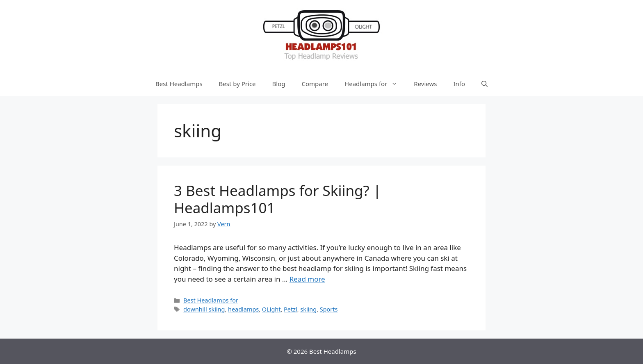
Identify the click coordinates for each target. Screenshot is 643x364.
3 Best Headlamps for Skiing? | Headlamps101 (277, 199)
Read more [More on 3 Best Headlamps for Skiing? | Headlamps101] (307, 279)
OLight (271, 309)
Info (459, 84)
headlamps (243, 309)
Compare (315, 84)
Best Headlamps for (211, 300)
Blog (279, 84)
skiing (308, 309)
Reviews (425, 84)
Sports (329, 309)
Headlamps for (375, 84)
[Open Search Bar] (485, 84)
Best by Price (237, 84)
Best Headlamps (179, 84)
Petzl (291, 309)
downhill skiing (204, 309)
